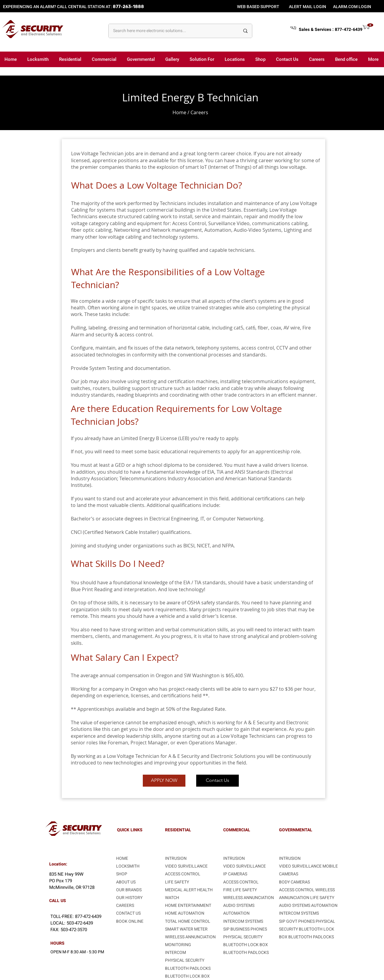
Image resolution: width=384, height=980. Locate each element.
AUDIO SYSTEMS (239, 906)
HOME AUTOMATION (185, 913)
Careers (199, 112)
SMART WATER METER (186, 929)
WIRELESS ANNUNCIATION (190, 937)
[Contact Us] (217, 781)
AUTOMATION (236, 913)
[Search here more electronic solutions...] (172, 31)
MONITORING (178, 945)
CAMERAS (289, 874)
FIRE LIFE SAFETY (240, 890)
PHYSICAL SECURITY (185, 960)
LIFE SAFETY (322, 898)
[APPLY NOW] (164, 781)
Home (179, 112)
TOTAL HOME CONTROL (188, 921)
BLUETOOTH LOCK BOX (187, 976)
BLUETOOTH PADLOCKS (188, 968)
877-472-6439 (349, 30)
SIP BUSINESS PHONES (245, 929)
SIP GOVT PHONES (297, 921)
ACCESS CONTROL (183, 874)
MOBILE (330, 866)
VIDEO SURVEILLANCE (186, 866)
